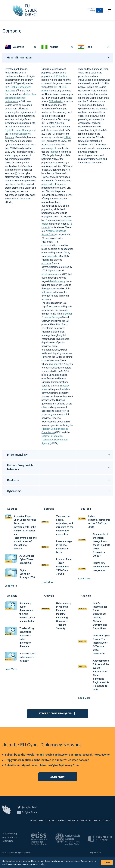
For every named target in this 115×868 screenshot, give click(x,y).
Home (10, 825)
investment (55, 369)
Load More (11, 590)
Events (48, 825)
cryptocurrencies (50, 279)
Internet (54, 156)
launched (51, 261)
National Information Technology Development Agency (55, 444)
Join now (57, 781)
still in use (47, 297)
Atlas (77, 825)
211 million (62, 81)
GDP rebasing (56, 106)
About (22, 825)
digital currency (57, 286)
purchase (46, 268)
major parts (47, 189)
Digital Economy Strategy (18, 135)
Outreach (91, 825)
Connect (108, 825)
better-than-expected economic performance (21, 102)
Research (63, 825)
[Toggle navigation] (110, 13)
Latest (35, 825)
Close (107, 863)
